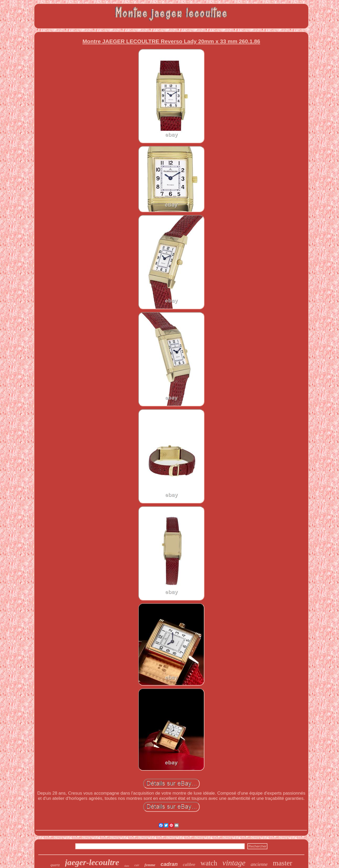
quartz (55, 865)
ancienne (259, 864)
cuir (137, 865)
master (283, 863)
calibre (189, 864)
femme (150, 865)
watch (209, 863)
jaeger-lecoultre (92, 862)
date (127, 866)
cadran (169, 864)
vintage (234, 863)
